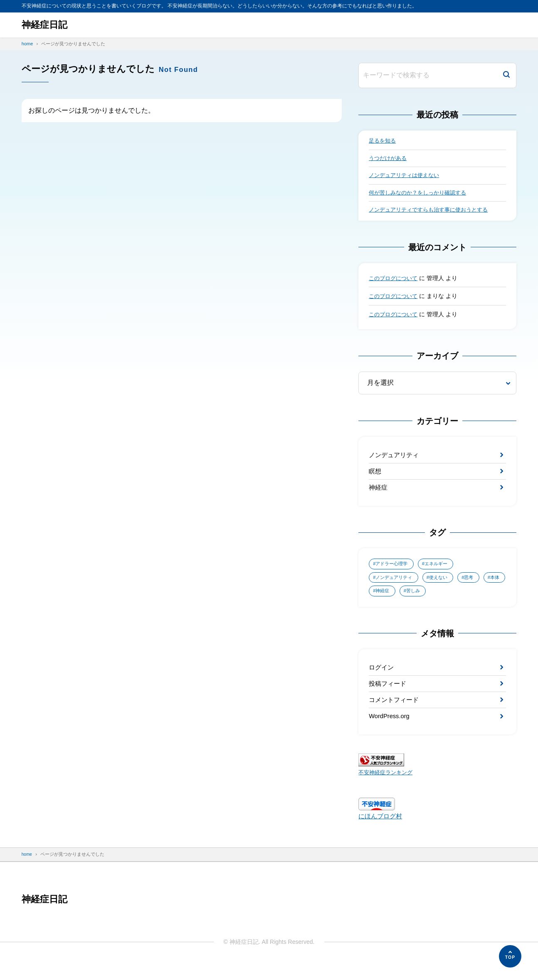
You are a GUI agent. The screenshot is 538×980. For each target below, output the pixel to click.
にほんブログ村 (382, 833)
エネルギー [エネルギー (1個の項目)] (442, 572)
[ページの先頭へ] (510, 956)
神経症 (379, 494)
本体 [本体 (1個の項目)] (381, 601)
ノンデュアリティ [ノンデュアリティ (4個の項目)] (396, 586)
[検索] (506, 75)
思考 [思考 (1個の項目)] (477, 586)
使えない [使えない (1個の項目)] (444, 586)
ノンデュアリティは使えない (407, 177)
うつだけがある (389, 160)
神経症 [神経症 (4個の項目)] (412, 601)
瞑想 (375, 477)
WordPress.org (391, 732)
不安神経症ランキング (387, 789)
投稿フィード (389, 696)
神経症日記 (47, 25)
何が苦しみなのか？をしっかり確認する (421, 195)
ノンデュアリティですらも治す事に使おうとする (433, 214)
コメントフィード (395, 714)
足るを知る (383, 141)
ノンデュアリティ (395, 459)
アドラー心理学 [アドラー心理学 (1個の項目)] (394, 572)
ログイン (382, 678)
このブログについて (395, 282)
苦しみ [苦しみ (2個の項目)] (444, 601)
